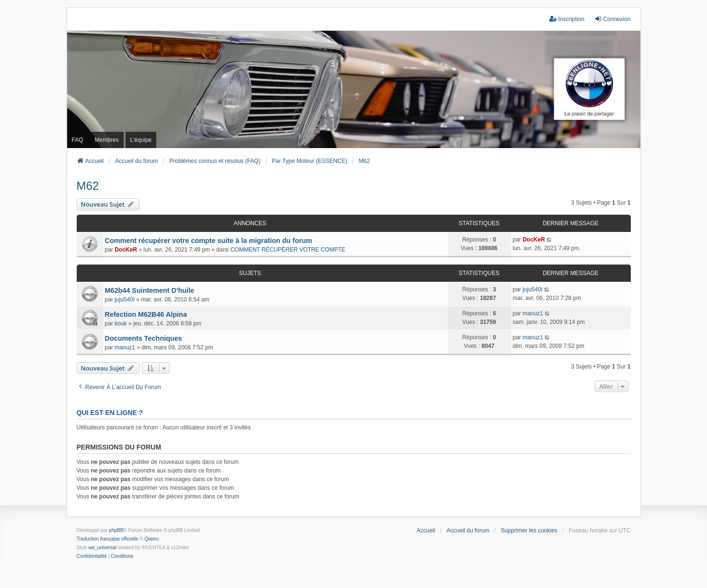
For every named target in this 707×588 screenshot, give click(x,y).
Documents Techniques (144, 338)
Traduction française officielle (108, 539)
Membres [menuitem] (107, 140)
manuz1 (533, 313)
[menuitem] (92, 556)
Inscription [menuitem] (567, 19)
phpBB (116, 530)
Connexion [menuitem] (612, 19)
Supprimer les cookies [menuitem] (529, 530)
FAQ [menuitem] (78, 140)
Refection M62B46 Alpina (146, 314)
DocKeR (126, 250)
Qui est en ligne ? (110, 413)
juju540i (124, 300)
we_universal (103, 548)
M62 (88, 186)
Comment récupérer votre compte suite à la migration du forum (209, 241)
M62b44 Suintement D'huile (150, 290)
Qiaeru (151, 539)
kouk (121, 323)
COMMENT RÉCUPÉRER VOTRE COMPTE (288, 250)
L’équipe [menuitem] (141, 140)
